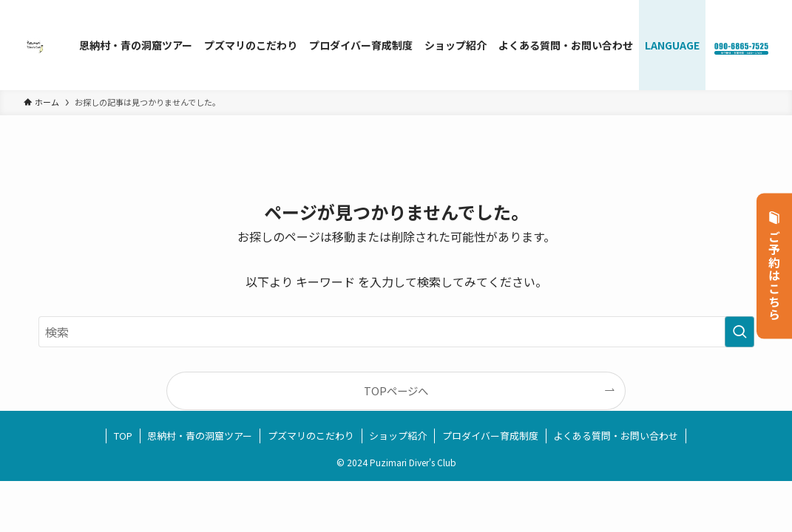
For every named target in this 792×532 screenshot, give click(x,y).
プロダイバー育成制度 (490, 436)
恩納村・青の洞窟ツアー (200, 436)
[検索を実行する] (739, 332)
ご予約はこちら (775, 266)
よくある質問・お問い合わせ (616, 436)
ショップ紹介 (398, 436)
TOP (123, 436)
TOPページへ (396, 391)
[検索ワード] (396, 332)
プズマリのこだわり (311, 436)
